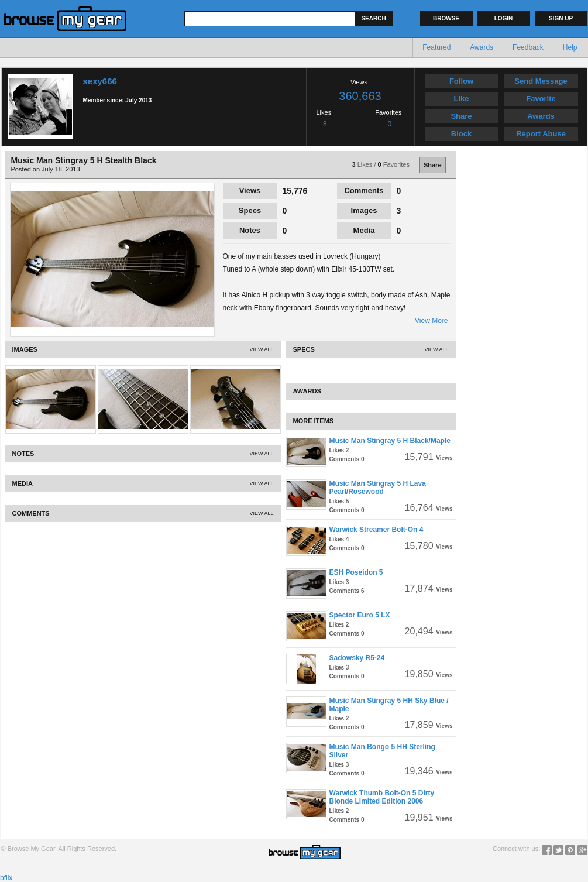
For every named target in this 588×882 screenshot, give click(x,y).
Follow (461, 81)
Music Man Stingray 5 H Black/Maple (390, 441)
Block (461, 134)
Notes (250, 230)
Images (364, 210)
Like (461, 99)
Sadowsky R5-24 (357, 658)
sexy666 (100, 81)
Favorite (541, 99)
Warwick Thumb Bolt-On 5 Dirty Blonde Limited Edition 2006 (382, 797)
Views (250, 191)
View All (261, 349)
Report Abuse (541, 134)
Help (570, 47)
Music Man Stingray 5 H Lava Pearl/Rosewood (378, 488)
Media (364, 230)
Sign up (561, 18)
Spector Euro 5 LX (360, 615)
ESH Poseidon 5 (356, 572)
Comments (364, 191)
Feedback (528, 47)
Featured (436, 47)
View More (431, 321)
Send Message (541, 81)
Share (461, 116)
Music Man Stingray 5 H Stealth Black (84, 160)
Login (504, 18)
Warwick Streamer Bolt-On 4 (376, 530)
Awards (482, 47)
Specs (250, 210)
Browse (446, 18)
